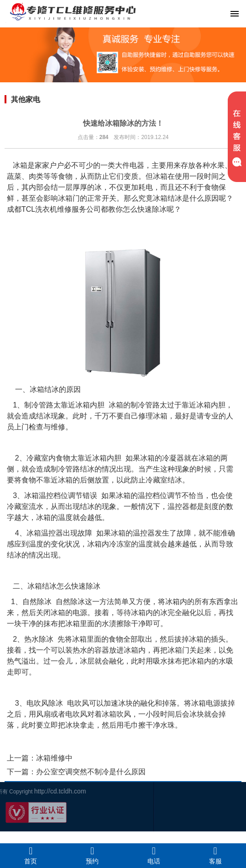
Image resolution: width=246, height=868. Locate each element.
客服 (215, 855)
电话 (154, 855)
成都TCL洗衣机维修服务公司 (54, 209)
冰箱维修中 (54, 758)
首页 (31, 855)
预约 (92, 855)
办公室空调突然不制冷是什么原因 (91, 772)
